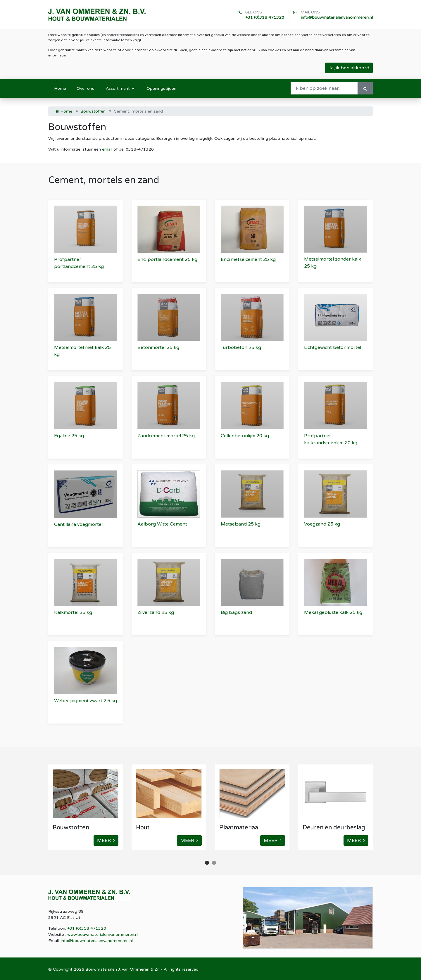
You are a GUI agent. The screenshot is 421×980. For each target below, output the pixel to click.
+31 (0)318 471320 (265, 17)
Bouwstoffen (93, 111)
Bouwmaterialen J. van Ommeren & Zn (122, 969)
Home (64, 111)
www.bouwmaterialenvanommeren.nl (103, 935)
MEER (106, 841)
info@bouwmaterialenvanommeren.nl (337, 17)
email (107, 149)
